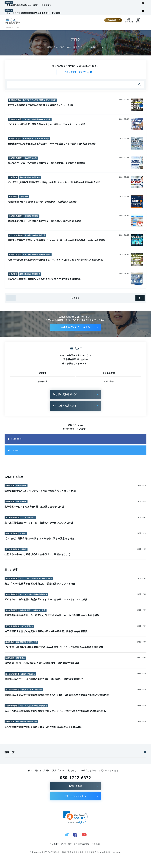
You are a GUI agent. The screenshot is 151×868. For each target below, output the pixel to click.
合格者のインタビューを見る (75, 327)
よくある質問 (109, 373)
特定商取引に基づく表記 (61, 844)
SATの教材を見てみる (65, 406)
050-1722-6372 (75, 778)
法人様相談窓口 (113, 20)
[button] (75, 817)
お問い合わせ (75, 786)
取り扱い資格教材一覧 (65, 394)
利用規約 (96, 844)
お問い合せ (109, 382)
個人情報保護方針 (82, 844)
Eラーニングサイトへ (75, 796)
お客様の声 (42, 382)
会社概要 (42, 373)
